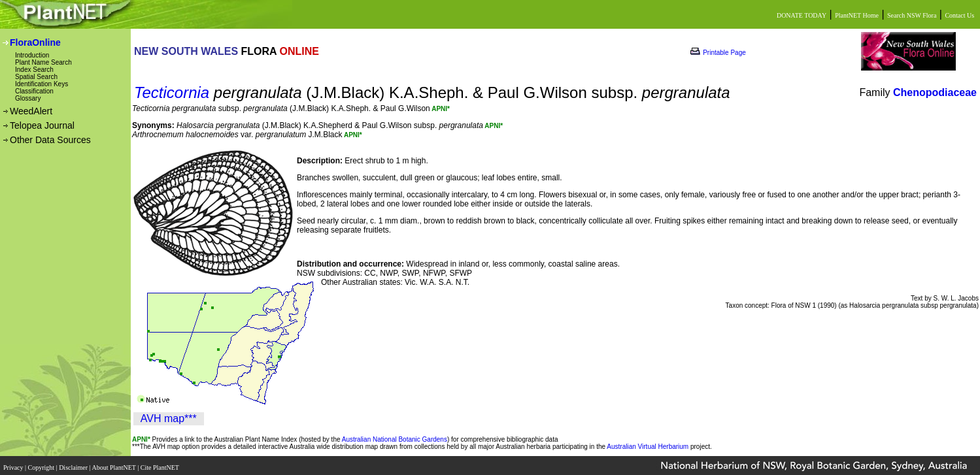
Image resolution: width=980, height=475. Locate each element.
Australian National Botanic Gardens (395, 439)
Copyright (42, 464)
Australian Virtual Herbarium (648, 447)
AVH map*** (169, 418)
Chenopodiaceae (935, 92)
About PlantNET (114, 464)
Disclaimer (74, 464)
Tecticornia (172, 92)
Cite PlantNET (161, 464)
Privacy (14, 464)
